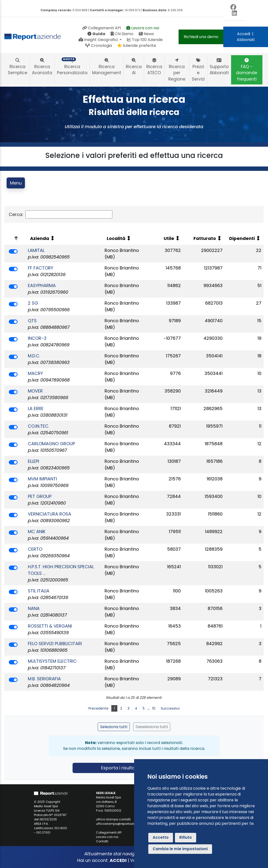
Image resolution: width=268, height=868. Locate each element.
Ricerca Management (107, 67)
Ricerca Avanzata (42, 67)
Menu (16, 183)
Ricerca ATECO (154, 67)
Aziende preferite (137, 46)
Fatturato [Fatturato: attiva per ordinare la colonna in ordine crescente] (205, 238)
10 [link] (154, 708)
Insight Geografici (99, 40)
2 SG (33, 303)
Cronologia (98, 46)
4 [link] (136, 708)
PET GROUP (40, 496)
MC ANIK (37, 532)
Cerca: (61, 214)
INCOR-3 (37, 338)
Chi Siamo (122, 34)
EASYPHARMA (42, 285)
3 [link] (129, 708)
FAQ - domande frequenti (247, 70)
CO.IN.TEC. (38, 426)
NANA (34, 608)
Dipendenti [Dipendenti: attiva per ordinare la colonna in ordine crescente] (242, 238)
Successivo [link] (170, 708)
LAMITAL (36, 250)
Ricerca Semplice (18, 67)
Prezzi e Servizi (198, 70)
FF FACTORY (41, 268)
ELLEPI (33, 461)
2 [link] (121, 708)
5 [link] (144, 708)
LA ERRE (36, 408)
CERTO (35, 549)
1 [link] (114, 708)
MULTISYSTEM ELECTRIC (52, 661)
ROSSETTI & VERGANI (50, 626)
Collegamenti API (102, 28)
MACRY (35, 373)
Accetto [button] (161, 837)
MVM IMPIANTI (42, 479)
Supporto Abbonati (219, 67)
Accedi (244, 34)
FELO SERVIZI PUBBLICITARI (55, 644)
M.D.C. (34, 356)
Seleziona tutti (114, 727)
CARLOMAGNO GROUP (51, 444)
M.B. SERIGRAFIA (44, 679)
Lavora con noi (143, 28)
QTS (32, 321)
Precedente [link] (98, 708)
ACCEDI (118, 860)
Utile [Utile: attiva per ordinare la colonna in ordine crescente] (169, 238)
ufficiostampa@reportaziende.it (120, 824)
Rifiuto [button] (186, 837)
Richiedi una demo (201, 37)
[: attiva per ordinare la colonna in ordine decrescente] (15, 238)
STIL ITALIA (39, 591)
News (146, 34)
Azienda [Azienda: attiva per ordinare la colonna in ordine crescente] (40, 238)
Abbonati (246, 40)
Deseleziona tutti (152, 727)
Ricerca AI (134, 67)
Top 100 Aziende (145, 40)
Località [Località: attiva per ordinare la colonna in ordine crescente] (116, 238)
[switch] (13, 251)
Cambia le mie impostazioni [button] (180, 849)
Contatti (102, 841)
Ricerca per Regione (177, 70)
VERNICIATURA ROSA (49, 514)
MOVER (35, 391)
